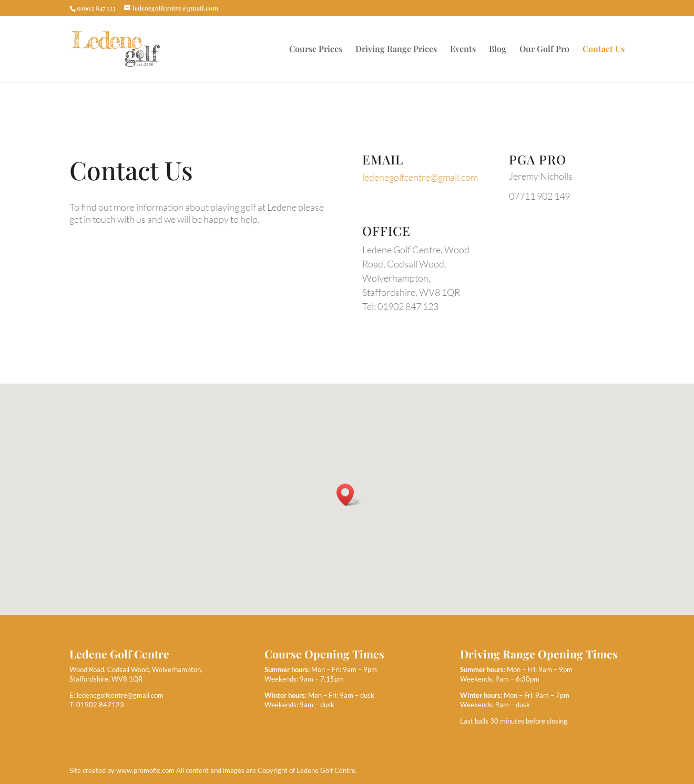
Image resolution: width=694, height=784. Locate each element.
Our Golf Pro (544, 50)
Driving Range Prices (396, 50)
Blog (498, 50)
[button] (349, 495)
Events (463, 50)
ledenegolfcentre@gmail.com (420, 177)
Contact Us (604, 50)
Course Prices (316, 50)
